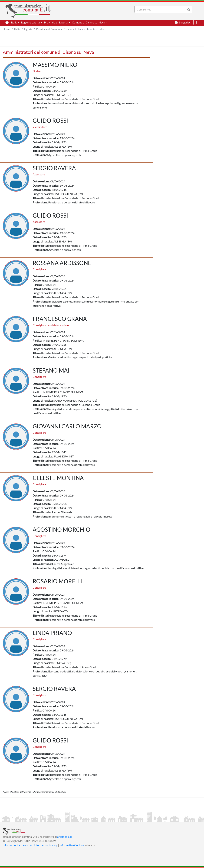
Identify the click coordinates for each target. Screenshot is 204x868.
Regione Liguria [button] (31, 22)
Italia (17, 29)
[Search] (161, 9)
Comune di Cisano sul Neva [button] (89, 22)
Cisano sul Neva (73, 29)
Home (6, 29)
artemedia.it (65, 837)
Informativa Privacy (46, 845)
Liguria (28, 29)
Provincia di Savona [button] (56, 22)
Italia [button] (14, 22)
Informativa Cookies (72, 845)
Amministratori (96, 29)
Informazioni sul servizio (17, 845)
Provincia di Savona (48, 29)
